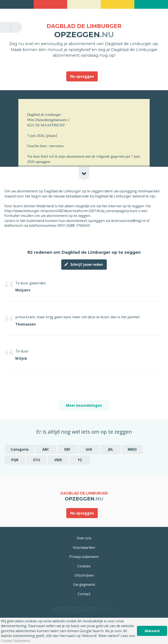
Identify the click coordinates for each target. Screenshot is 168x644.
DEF (67, 449)
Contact (84, 594)
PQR (15, 460)
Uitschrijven (84, 575)
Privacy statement (84, 557)
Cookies (84, 566)
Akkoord (152, 631)
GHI (89, 449)
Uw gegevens (84, 584)
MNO (132, 449)
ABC (46, 449)
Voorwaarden (84, 547)
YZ (80, 460)
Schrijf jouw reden (87, 264)
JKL (111, 449)
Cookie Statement (16, 641)
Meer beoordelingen (84, 405)
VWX (58, 460)
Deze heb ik (101, 76)
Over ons (84, 538)
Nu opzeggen (82, 76)
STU (37, 460)
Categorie (20, 449)
